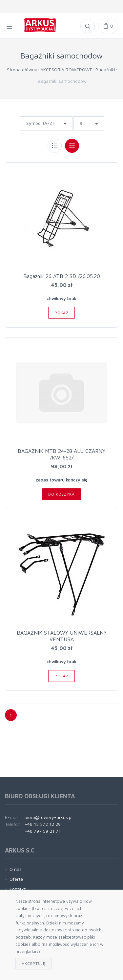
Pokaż (61, 313)
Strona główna (22, 70)
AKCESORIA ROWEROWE (66, 70)
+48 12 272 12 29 (43, 824)
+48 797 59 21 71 (43, 831)
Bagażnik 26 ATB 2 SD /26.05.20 (62, 276)
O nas (16, 869)
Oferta (16, 879)
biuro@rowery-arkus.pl (49, 817)
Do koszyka (61, 494)
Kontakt (18, 889)
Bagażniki (105, 70)
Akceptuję (34, 963)
